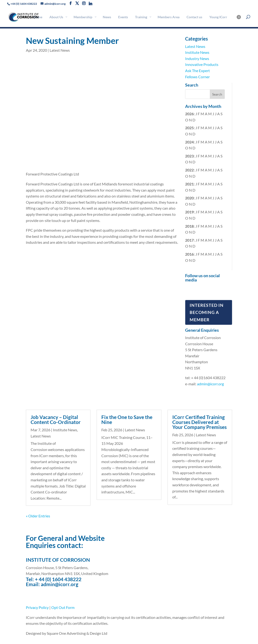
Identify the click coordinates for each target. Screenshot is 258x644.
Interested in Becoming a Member (207, 312)
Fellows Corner (197, 77)
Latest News (60, 50)
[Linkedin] (90, 4)
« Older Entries (38, 516)
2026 (189, 114)
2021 (189, 184)
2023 (189, 156)
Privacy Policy (37, 607)
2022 (189, 170)
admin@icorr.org (210, 384)
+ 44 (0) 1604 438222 (58, 579)
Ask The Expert (197, 71)
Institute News (197, 52)
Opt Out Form (63, 607)
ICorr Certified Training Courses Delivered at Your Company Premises (199, 422)
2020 (189, 198)
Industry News (197, 58)
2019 (189, 212)
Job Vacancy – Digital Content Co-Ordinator (56, 419)
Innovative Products (202, 64)
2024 (189, 142)
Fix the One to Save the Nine (127, 419)
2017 (189, 240)
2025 (189, 128)
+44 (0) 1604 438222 (24, 4)
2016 (189, 254)
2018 (189, 226)
